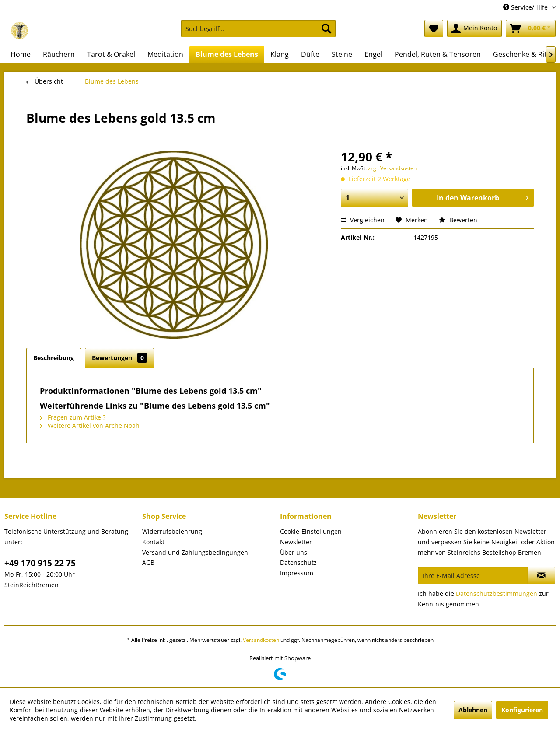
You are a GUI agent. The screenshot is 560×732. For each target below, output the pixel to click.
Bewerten (458, 220)
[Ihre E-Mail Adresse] (473, 575)
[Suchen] (326, 28)
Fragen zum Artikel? (73, 417)
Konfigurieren (522, 710)
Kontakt (153, 542)
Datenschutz (298, 562)
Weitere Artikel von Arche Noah (90, 426)
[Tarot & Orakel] (111, 54)
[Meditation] (165, 54)
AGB (148, 562)
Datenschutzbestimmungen (497, 594)
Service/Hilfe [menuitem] (526, 7)
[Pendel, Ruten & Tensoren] (438, 54)
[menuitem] (258, 33)
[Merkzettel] (434, 28)
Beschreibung (54, 358)
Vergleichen (363, 220)
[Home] (21, 54)
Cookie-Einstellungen (311, 531)
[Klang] (280, 54)
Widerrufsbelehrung (172, 531)
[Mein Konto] (474, 28)
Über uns (294, 552)
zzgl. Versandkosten (392, 168)
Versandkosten (261, 640)
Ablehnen (473, 710)
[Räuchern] (59, 54)
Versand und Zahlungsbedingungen (195, 552)
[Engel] (373, 54)
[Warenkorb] (531, 28)
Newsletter (296, 542)
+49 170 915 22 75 (40, 563)
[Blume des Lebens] (227, 54)
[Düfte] (310, 54)
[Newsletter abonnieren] (541, 575)
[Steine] (342, 54)
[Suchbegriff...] (258, 28)
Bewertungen (119, 358)
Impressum (297, 573)
